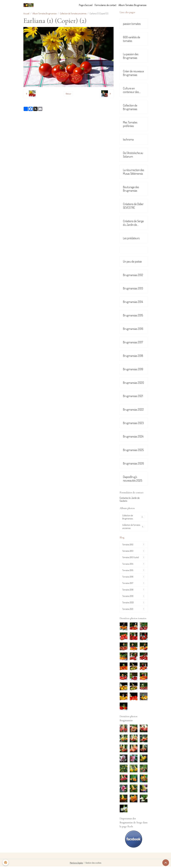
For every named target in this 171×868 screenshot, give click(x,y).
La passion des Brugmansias (131, 56)
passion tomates (132, 24)
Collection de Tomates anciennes (73, 13)
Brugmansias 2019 (133, 369)
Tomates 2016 (134, 578)
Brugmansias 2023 (133, 423)
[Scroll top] (166, 863)
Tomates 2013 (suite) (134, 558)
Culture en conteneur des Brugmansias (131, 90)
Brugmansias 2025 (133, 450)
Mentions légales (76, 864)
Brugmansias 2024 (133, 436)
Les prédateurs (131, 238)
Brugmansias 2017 (133, 342)
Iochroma (128, 139)
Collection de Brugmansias (130, 107)
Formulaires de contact (105, 5)
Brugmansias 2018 (133, 356)
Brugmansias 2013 (133, 288)
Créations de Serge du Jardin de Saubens (133, 223)
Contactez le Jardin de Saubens (130, 499)
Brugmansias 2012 (133, 275)
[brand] (29, 5)
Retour (68, 94)
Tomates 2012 (134, 545)
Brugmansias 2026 (133, 463)
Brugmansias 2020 (133, 383)
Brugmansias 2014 (133, 302)
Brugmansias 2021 (133, 396)
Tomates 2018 (134, 591)
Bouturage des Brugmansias (131, 189)
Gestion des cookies (93, 864)
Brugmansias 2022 (133, 409)
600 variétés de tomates (132, 39)
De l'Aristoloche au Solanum (133, 155)
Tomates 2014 (134, 565)
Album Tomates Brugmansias (133, 5)
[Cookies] (6, 862)
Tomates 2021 (134, 611)
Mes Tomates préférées (130, 124)
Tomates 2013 (134, 552)
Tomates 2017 (134, 584)
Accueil (26, 13)
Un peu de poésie (132, 261)
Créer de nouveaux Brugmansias (133, 73)
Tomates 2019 (134, 597)
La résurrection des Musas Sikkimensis (134, 172)
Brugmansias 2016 (133, 329)
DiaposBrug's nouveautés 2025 (133, 479)
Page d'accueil (86, 5)
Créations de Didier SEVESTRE (133, 206)
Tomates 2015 (134, 571)
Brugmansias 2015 (133, 315)
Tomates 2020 (134, 604)
